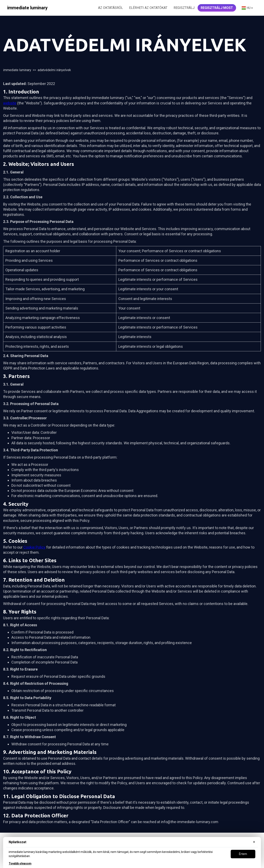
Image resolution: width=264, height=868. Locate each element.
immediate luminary (17, 70)
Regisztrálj (184, 8)
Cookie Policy (34, 547)
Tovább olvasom (20, 863)
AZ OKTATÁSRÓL (110, 8)
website (10, 103)
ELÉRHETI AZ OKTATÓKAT (148, 8)
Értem (243, 854)
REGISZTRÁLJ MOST (217, 8)
